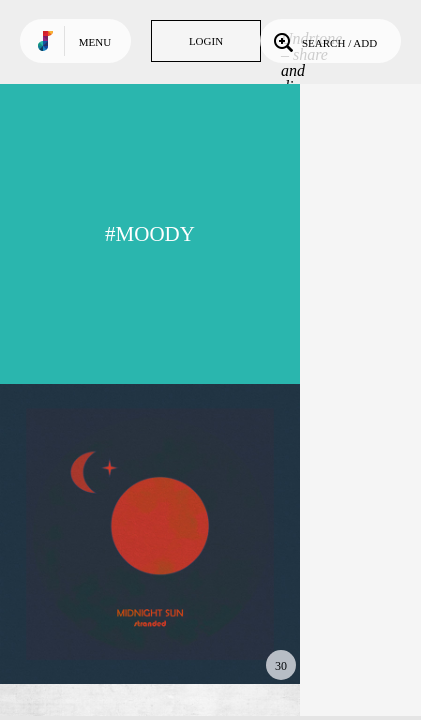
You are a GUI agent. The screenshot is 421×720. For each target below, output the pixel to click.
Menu (95, 42)
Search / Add (323, 41)
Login (206, 41)
